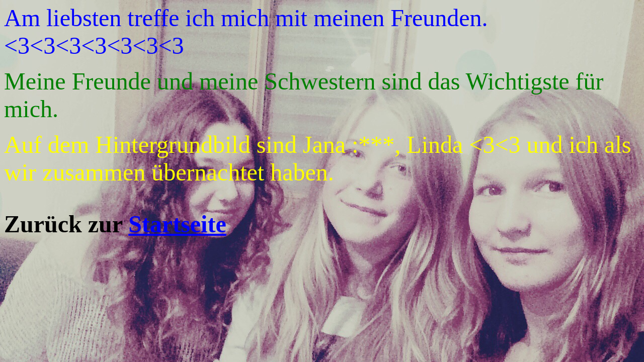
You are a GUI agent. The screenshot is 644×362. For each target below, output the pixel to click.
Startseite (177, 224)
